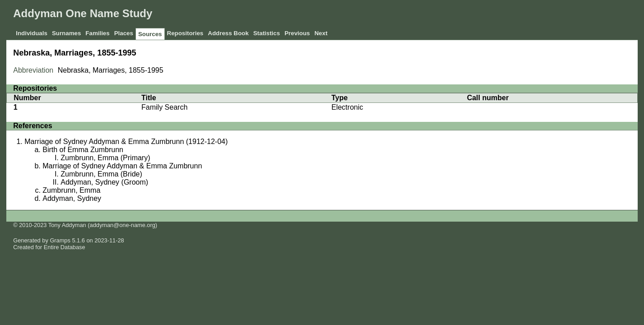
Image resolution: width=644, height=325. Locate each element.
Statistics (267, 33)
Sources (150, 34)
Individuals (32, 33)
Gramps (60, 240)
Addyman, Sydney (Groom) (104, 182)
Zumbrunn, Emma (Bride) (101, 174)
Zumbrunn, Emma (71, 190)
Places (124, 33)
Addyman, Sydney (72, 198)
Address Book (228, 33)
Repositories (185, 33)
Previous (297, 33)
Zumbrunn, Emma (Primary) (105, 158)
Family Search (164, 107)
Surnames (66, 33)
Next (321, 33)
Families (97, 33)
